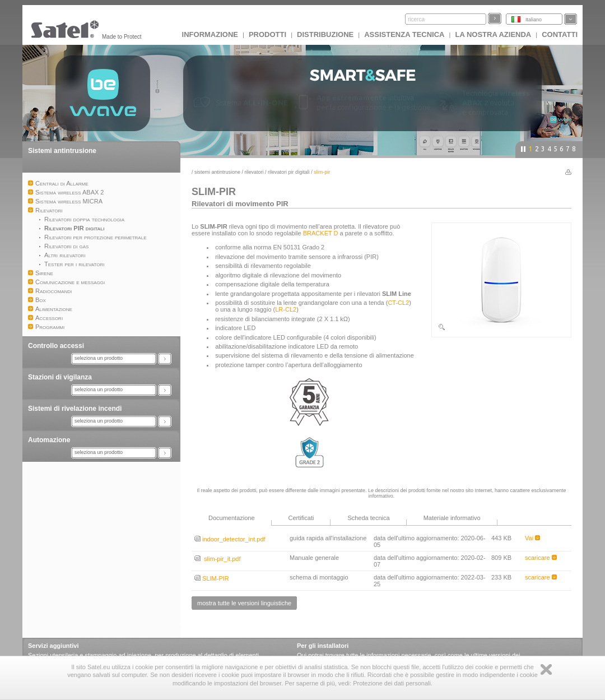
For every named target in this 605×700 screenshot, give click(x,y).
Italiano (534, 20)
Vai (532, 538)
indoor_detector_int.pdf (230, 539)
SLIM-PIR (212, 578)
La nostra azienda (493, 34)
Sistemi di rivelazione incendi (75, 409)
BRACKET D (321, 233)
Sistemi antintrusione (62, 151)
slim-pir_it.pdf (218, 559)
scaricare (541, 558)
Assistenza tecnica (404, 34)
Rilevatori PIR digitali (289, 172)
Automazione (49, 440)
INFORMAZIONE (210, 34)
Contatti (560, 34)
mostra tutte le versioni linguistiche (244, 603)
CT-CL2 (398, 303)
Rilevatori (254, 172)
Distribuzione (325, 34)
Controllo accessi (56, 346)
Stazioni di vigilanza (60, 377)
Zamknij (546, 669)
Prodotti (267, 34)
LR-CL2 (286, 309)
